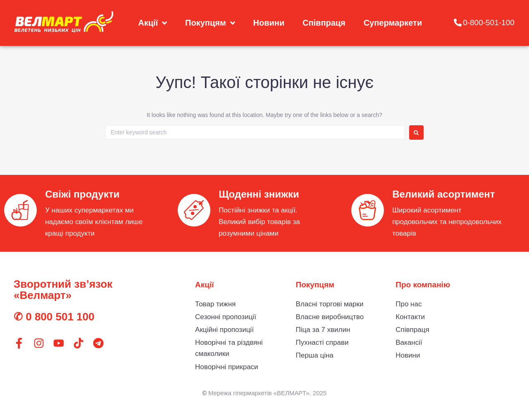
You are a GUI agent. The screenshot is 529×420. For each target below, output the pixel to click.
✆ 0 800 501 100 (54, 317)
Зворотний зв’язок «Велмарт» (63, 290)
